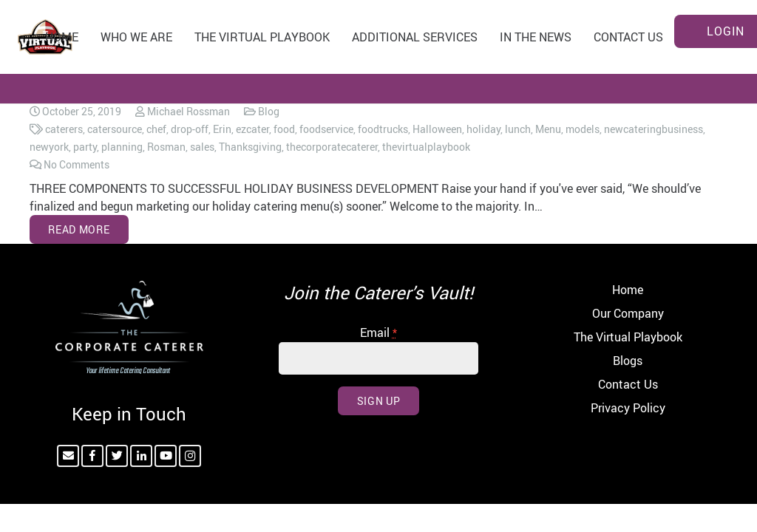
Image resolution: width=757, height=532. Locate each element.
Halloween (437, 129)
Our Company (628, 313)
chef (156, 129)
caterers (64, 129)
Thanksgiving (250, 147)
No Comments (77, 164)
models (583, 129)
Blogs (628, 361)
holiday (483, 129)
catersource (115, 129)
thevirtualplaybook (426, 147)
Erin (222, 129)
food (284, 129)
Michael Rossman (189, 111)
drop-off (190, 129)
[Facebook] (92, 456)
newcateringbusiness (654, 129)
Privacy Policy (628, 408)
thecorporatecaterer (332, 147)
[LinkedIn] (141, 456)
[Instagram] (190, 456)
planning (122, 147)
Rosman (166, 147)
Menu (548, 129)
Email (378, 332)
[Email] (68, 456)
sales (202, 147)
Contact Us (628, 384)
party (85, 147)
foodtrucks (383, 129)
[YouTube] (166, 456)
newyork (49, 147)
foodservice (326, 129)
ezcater (252, 129)
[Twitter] (117, 456)
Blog (269, 111)
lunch (518, 129)
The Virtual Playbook (628, 337)
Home (628, 290)
